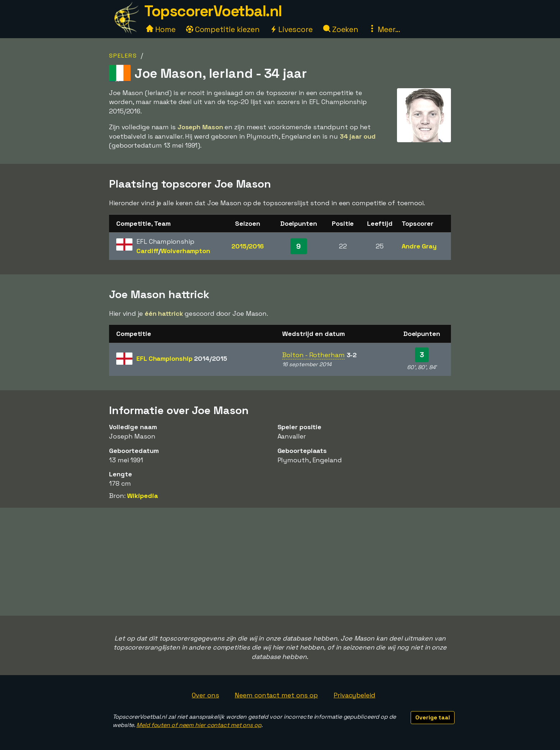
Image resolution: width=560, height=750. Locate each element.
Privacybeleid (354, 695)
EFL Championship (182, 358)
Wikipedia (142, 496)
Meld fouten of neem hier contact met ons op (199, 725)
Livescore (291, 29)
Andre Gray (419, 246)
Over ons (205, 695)
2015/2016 (248, 246)
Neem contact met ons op (276, 695)
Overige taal (433, 717)
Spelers (123, 56)
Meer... (384, 29)
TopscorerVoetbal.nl (213, 11)
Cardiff (147, 251)
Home (161, 29)
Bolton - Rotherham (313, 355)
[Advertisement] (280, 562)
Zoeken (341, 29)
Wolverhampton (186, 251)
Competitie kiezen (223, 29)
